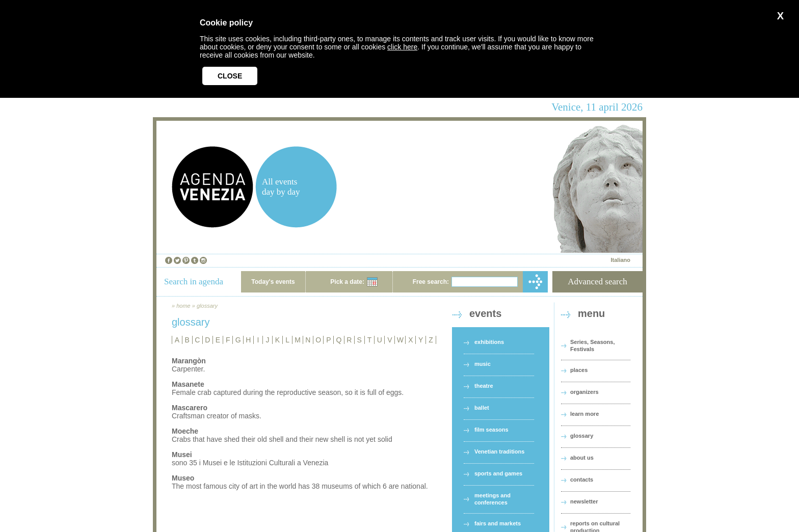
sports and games (498, 473)
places (579, 370)
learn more (584, 414)
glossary (207, 306)
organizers (584, 392)
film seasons (491, 430)
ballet (482, 408)
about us (582, 458)
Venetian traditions (499, 451)
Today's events (273, 282)
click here (402, 47)
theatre (484, 386)
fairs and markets (498, 523)
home (183, 306)
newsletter (584, 501)
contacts (582, 480)
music (483, 364)
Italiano (620, 260)
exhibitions (489, 342)
